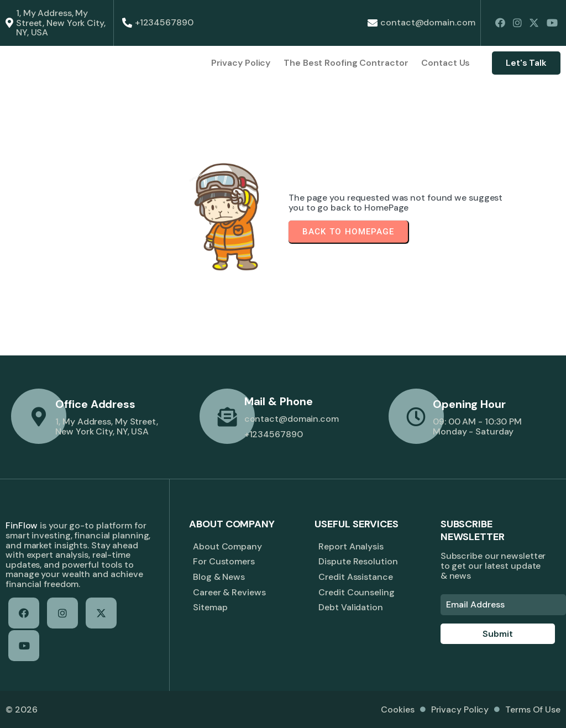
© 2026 (21, 709)
